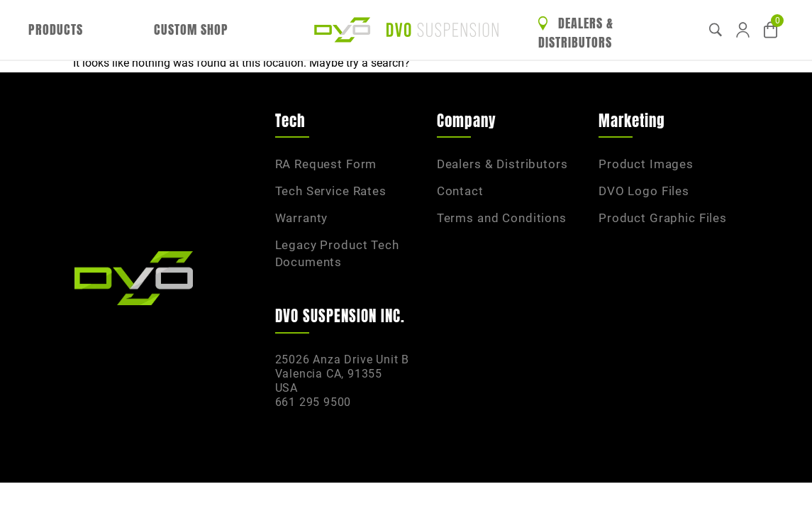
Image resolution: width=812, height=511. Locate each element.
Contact (460, 191)
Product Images (646, 164)
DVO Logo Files (644, 191)
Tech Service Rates (331, 191)
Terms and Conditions (502, 218)
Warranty (302, 218)
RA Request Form (326, 164)
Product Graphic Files (663, 218)
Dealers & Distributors (576, 33)
